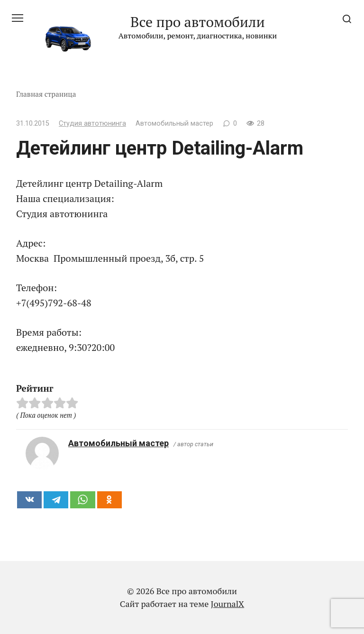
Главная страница (46, 94)
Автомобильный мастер (118, 443)
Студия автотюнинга (92, 124)
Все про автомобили (198, 22)
